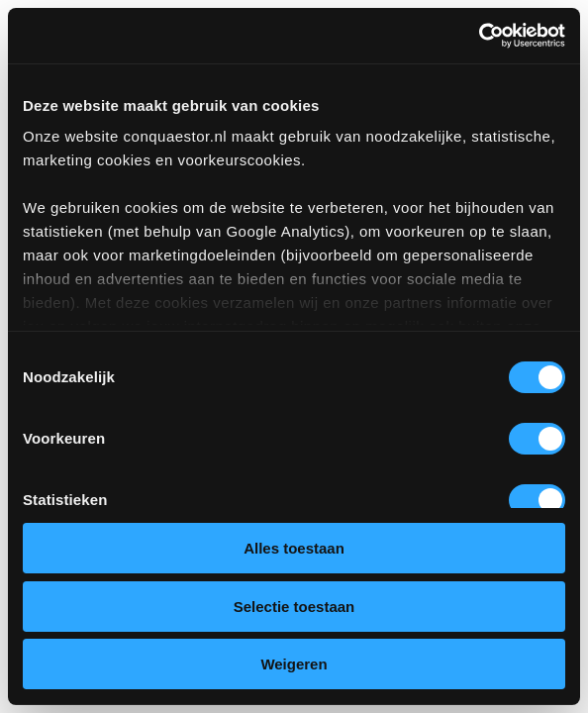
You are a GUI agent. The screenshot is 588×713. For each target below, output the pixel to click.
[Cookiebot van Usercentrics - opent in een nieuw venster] (479, 36)
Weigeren (294, 664)
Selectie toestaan (294, 607)
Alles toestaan (294, 548)
